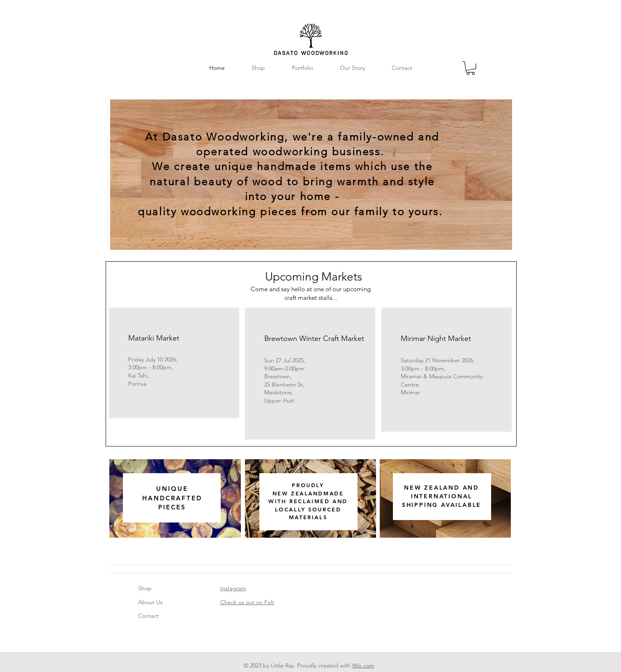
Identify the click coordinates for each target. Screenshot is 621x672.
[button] (471, 68)
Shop (145, 588)
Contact (148, 616)
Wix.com (363, 665)
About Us (150, 602)
